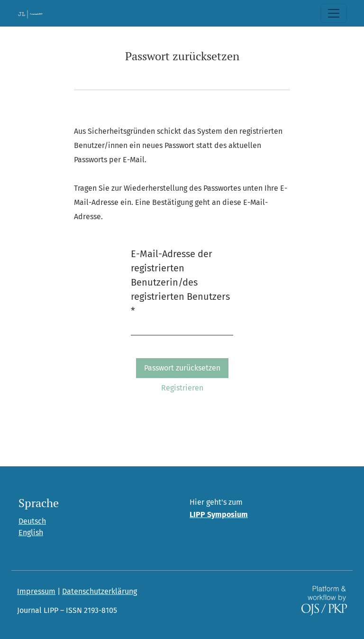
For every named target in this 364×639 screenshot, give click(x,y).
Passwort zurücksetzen (182, 368)
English (31, 532)
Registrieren (182, 388)
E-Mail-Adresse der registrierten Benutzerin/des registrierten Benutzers (180, 282)
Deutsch (32, 521)
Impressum (36, 591)
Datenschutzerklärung (100, 591)
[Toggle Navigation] (334, 13)
